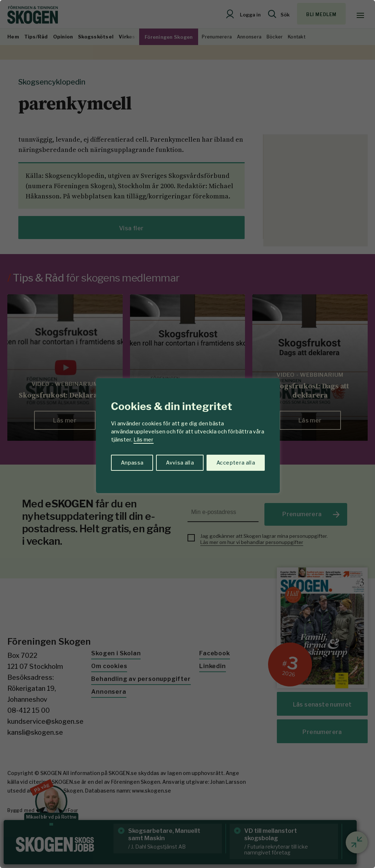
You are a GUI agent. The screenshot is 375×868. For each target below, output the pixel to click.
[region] (187, 434)
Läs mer (144, 439)
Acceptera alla (236, 463)
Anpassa (132, 463)
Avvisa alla (180, 463)
